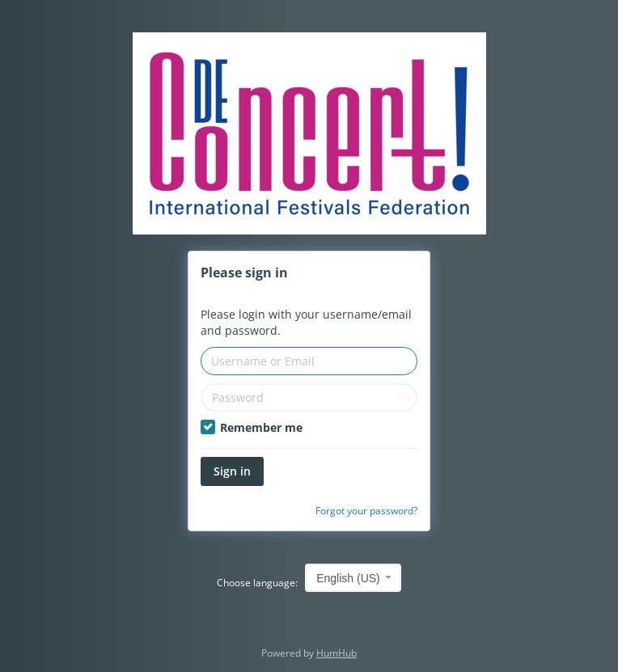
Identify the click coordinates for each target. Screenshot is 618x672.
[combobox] (353, 578)
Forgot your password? (366, 510)
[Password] (309, 397)
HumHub (337, 653)
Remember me (252, 427)
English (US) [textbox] (348, 578)
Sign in (232, 471)
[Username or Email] (309, 361)
